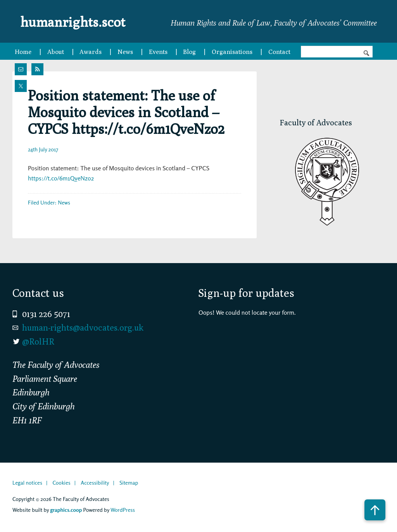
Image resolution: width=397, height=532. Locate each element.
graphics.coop (66, 510)
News (64, 202)
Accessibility (95, 483)
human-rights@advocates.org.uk (83, 328)
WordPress (123, 510)
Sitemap (129, 483)
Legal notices (27, 483)
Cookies (61, 483)
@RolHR (38, 341)
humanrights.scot (81, 21)
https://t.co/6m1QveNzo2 (61, 178)
